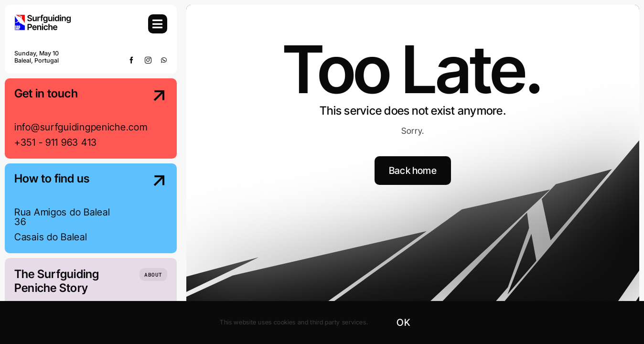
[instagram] (148, 60)
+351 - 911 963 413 (56, 142)
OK (403, 322)
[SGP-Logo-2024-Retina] (43, 18)
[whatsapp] (164, 60)
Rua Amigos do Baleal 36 (62, 217)
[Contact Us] (150, 119)
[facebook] (132, 60)
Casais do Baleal (51, 237)
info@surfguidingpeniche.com (81, 127)
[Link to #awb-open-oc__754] (158, 24)
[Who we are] (153, 274)
